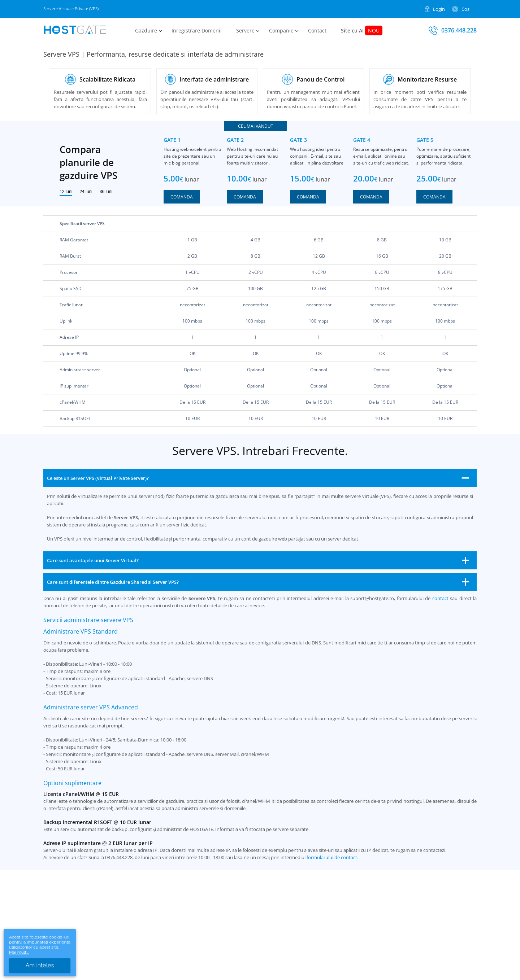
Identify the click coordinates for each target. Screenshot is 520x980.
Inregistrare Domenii (197, 30)
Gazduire (146, 30)
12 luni (66, 192)
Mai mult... (19, 952)
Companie (281, 30)
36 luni (106, 192)
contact (440, 598)
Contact (317, 30)
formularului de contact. (332, 857)
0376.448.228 (459, 30)
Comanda (182, 197)
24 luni (86, 192)
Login (439, 9)
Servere (245, 30)
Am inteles (40, 965)
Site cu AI (362, 30)
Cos (465, 9)
